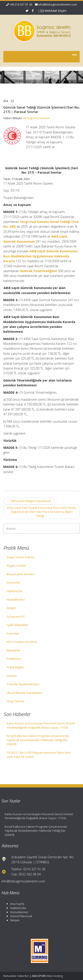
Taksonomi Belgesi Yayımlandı (29, 501)
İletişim (11, 608)
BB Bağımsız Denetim (37, 118)
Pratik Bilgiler (15, 667)
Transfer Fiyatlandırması (23, 684)
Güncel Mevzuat (19, 916)
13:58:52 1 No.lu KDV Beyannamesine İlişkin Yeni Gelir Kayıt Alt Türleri (39, 755)
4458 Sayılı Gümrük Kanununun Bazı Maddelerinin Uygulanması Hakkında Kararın (41, 256)
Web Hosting (55, 976)
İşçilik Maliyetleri (17, 625)
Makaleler (13, 650)
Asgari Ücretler (16, 565)
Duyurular (13, 582)
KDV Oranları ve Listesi (22, 642)
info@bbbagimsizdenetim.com (58, 5)
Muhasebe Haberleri (16, 976)
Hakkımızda (14, 591)
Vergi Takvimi (15, 701)
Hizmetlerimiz (16, 600)
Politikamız (14, 659)
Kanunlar (13, 633)
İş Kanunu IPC (16, 616)
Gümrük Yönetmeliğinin (39, 271)
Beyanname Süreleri (20, 574)
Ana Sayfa (15, 904)
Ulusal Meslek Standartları (24, 693)
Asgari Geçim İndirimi (21, 557)
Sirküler (12, 676)
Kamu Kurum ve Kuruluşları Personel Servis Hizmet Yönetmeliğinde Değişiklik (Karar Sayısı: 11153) (41, 725)
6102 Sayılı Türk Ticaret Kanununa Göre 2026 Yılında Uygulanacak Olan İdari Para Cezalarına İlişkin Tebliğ (42, 512)
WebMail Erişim (53, 11)
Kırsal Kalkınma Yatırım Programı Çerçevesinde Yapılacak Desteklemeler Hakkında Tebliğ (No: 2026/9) (38, 740)
